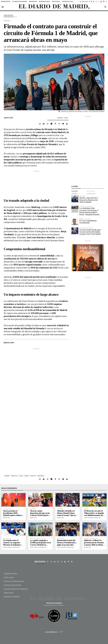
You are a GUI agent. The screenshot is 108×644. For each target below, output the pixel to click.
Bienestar (33, 1)
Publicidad (9, 593)
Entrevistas (6, 1)
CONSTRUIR (41, 476)
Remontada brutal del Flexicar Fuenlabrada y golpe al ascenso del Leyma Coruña (67, 544)
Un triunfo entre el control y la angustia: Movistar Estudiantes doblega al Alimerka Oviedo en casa (12, 545)
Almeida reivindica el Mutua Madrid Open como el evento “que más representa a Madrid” (67, 514)
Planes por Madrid (20, 1)
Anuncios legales (12, 597)
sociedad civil (67, 1)
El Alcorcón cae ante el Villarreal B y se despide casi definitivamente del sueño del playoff (94, 514)
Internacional (44, 1)
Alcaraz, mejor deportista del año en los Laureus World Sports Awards (40, 514)
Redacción (9, 118)
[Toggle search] (105, 7)
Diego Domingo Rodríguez (92, 518)
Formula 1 (14, 476)
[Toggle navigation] (3, 7)
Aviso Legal (9, 578)
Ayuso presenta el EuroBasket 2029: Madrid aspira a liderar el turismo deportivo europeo (13, 515)
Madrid (7, 476)
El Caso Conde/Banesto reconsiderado (88, 222)
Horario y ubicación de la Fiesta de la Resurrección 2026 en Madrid (89, 200)
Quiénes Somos (10, 574)
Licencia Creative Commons (16, 589)
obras (27, 476)
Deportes (9, 15)
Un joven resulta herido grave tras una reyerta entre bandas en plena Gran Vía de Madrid (90, 232)
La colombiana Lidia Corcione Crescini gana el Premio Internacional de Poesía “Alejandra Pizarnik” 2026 (90, 212)
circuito (33, 476)
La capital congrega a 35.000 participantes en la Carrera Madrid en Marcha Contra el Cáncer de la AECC (40, 545)
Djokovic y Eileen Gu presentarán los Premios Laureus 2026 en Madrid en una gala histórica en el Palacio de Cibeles (94, 545)
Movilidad (56, 1)
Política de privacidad (14, 581)
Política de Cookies (12, 585)
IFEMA (21, 476)
